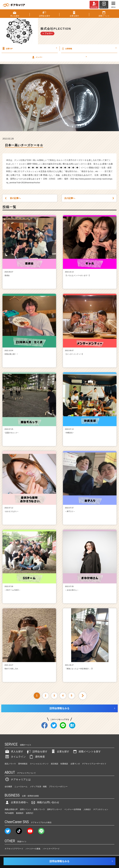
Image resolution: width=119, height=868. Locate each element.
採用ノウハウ (39, 809)
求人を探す (14, 752)
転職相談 (64, 764)
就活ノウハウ (10, 764)
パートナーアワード (51, 849)
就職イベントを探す (87, 752)
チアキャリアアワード (14, 849)
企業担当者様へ (16, 802)
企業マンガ (75, 764)
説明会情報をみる (59, 708)
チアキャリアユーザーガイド (94, 764)
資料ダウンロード (55, 809)
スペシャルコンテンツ (39, 764)
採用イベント (26, 809)
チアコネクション (101, 809)
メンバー (59, 57)
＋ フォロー (47, 33)
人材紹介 (87, 809)
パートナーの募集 (33, 849)
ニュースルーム (21, 787)
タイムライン (15, 757)
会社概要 (8, 787)
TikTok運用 (9, 813)
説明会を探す (37, 752)
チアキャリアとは (18, 779)
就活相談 (55, 764)
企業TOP (29, 48)
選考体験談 (23, 764)
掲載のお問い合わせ (45, 802)
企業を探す (60, 752)
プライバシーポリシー (58, 787)
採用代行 (30, 813)
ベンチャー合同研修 (73, 809)
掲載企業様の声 (11, 809)
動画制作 (20, 813)
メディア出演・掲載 (38, 787)
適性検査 (37, 757)
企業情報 (89, 48)
